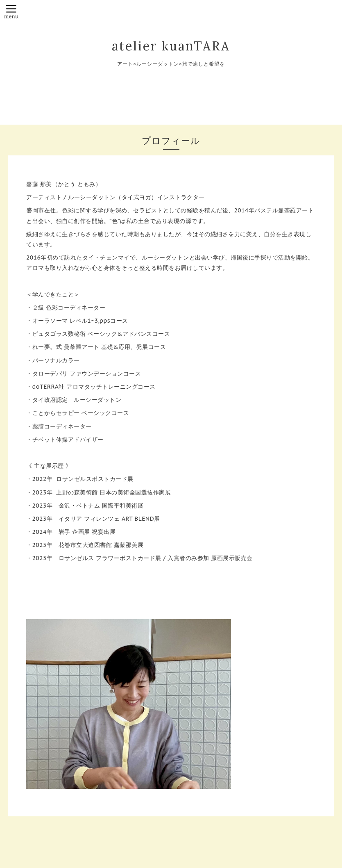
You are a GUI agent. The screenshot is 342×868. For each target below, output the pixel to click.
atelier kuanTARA (171, 46)
